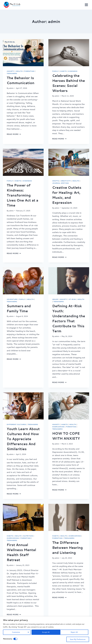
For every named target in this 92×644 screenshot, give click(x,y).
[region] (46, 630)
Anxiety (10, 71)
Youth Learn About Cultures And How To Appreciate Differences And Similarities (23, 439)
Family (55, 71)
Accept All (75, 632)
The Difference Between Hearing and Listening (68, 547)
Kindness (73, 71)
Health (19, 71)
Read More (14, 134)
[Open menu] (86, 5)
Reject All (46, 632)
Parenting (29, 71)
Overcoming (58, 427)
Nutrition (28, 536)
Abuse (55, 299)
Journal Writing (60, 183)
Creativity (66, 181)
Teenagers (12, 73)
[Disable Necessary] (15, 639)
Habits (63, 71)
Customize (16, 632)
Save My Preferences (77, 639)
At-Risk (72, 299)
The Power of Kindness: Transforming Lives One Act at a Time (22, 195)
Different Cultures (16, 424)
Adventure (12, 299)
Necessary (8, 639)
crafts (56, 181)
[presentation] (23, 53)
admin (11, 88)
